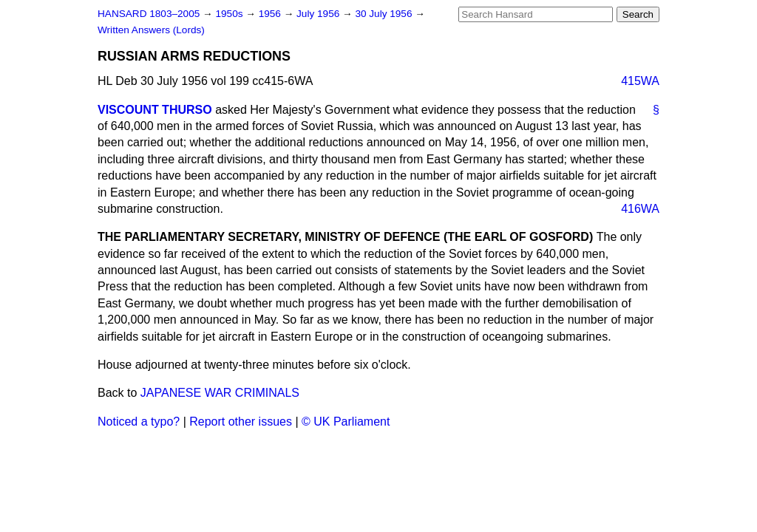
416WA (640, 209)
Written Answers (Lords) (151, 30)
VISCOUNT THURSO (155, 110)
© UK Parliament (346, 422)
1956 (271, 14)
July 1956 (319, 14)
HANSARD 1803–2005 (149, 14)
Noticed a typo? (139, 422)
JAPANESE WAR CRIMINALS (220, 393)
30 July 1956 (385, 14)
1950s (230, 14)
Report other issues (241, 422)
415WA (640, 81)
